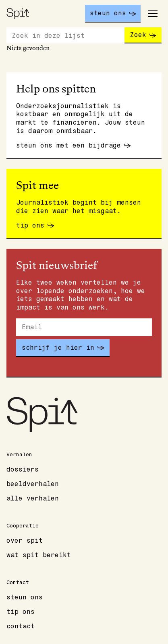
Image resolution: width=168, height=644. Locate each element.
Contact (21, 626)
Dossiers (23, 470)
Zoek (138, 35)
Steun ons (25, 597)
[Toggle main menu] (153, 14)
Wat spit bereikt (39, 555)
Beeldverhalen (33, 484)
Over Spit (25, 541)
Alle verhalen (33, 498)
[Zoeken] (65, 35)
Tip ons (21, 612)
